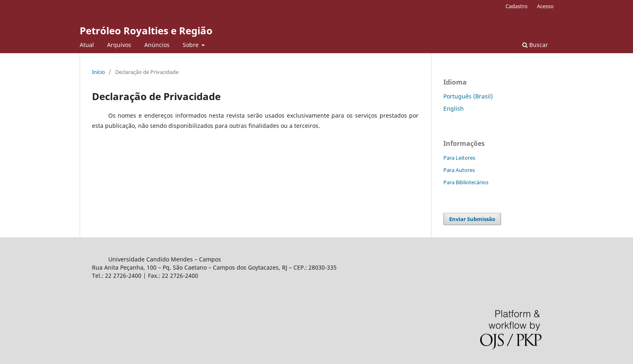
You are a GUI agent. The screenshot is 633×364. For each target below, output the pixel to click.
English (454, 108)
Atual (87, 45)
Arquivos (119, 45)
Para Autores (459, 170)
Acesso (545, 6)
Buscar (535, 45)
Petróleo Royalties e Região (146, 30)
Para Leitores (459, 158)
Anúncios (157, 45)
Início (98, 72)
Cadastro (517, 6)
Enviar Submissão (472, 219)
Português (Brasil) (468, 96)
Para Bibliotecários (466, 182)
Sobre (191, 45)
